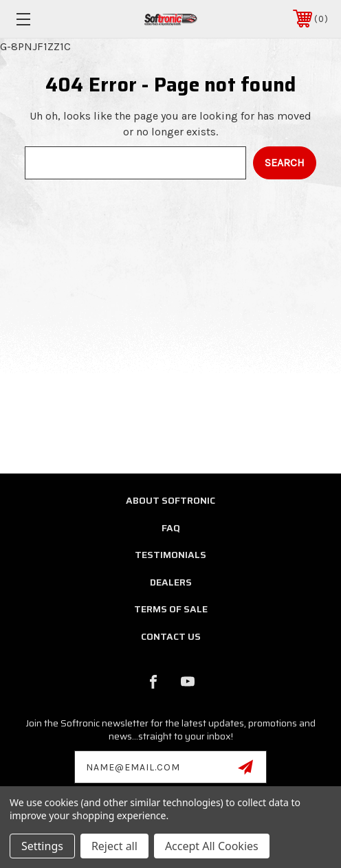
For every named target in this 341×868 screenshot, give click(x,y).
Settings (42, 846)
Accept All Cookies (212, 846)
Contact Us (171, 636)
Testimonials (170, 555)
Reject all (114, 846)
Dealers (171, 582)
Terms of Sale (171, 609)
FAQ (171, 528)
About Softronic (170, 500)
